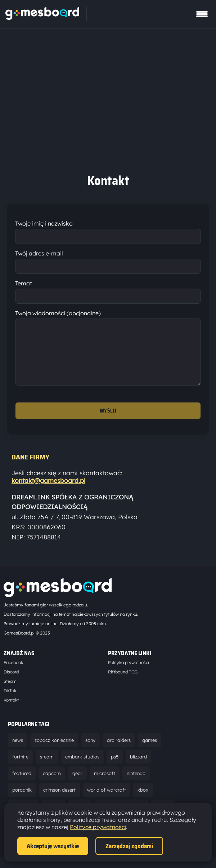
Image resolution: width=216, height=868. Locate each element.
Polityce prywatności (98, 827)
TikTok (10, 701)
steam (47, 767)
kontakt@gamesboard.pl (48, 491)
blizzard (138, 767)
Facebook (13, 673)
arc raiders (119, 751)
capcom (52, 784)
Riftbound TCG (123, 683)
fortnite (20, 767)
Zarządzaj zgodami (129, 846)
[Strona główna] (42, 18)
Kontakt (11, 711)
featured (22, 784)
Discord (11, 683)
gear (77, 784)
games (150, 751)
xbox (143, 801)
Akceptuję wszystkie (53, 846)
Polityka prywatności (129, 673)
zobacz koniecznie (54, 751)
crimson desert (59, 801)
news (18, 751)
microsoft (105, 784)
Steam (10, 692)
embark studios (82, 767)
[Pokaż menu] (202, 14)
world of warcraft (107, 801)
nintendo (136, 784)
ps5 (115, 767)
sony (90, 751)
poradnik (22, 801)
